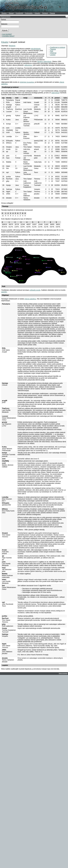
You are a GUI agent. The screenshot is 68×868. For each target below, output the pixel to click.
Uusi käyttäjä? (7, 34)
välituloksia (28, 65)
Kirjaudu (5, 30)
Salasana (4, 24)
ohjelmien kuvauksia (27, 82)
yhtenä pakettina (30, 299)
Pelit (52, 51)
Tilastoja (53, 49)
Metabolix (12, 46)
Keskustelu (29, 13)
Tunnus (3, 20)
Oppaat (11, 13)
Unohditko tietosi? (8, 36)
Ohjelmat (53, 53)
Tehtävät (45, 13)
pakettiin (4, 292)
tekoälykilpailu (36, 49)
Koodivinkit (19, 13)
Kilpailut (37, 13)
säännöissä (55, 93)
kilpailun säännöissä (44, 62)
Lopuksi (53, 55)
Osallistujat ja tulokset (58, 47)
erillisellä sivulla (35, 290)
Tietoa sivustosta (63, 673)
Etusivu (4, 13)
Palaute (52, 13)
